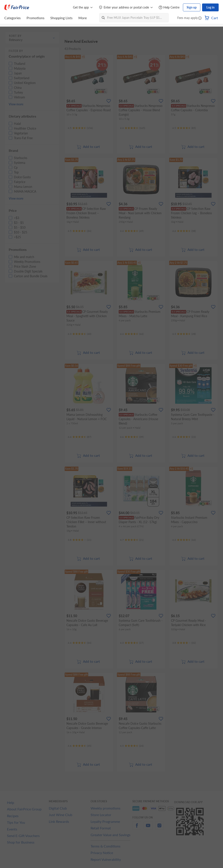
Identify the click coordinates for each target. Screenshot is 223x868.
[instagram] (159, 828)
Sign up (192, 7)
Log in (210, 7)
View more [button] (16, 104)
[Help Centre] (169, 8)
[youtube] (148, 828)
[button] (200, 18)
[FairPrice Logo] (17, 7)
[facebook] (137, 828)
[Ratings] (80, 128)
